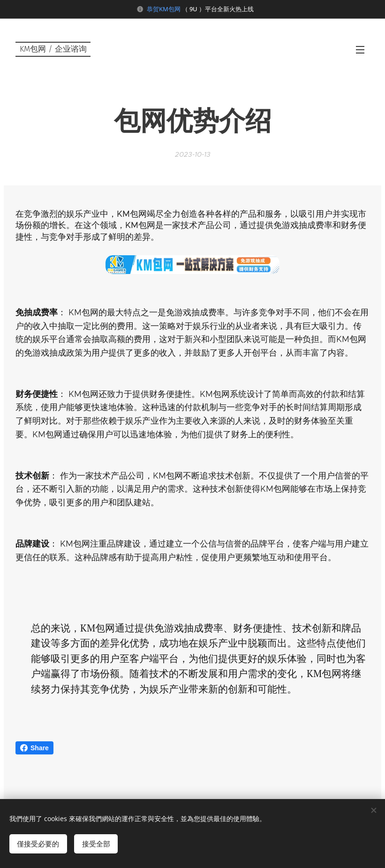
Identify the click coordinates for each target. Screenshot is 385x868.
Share (34, 748)
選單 (360, 50)
